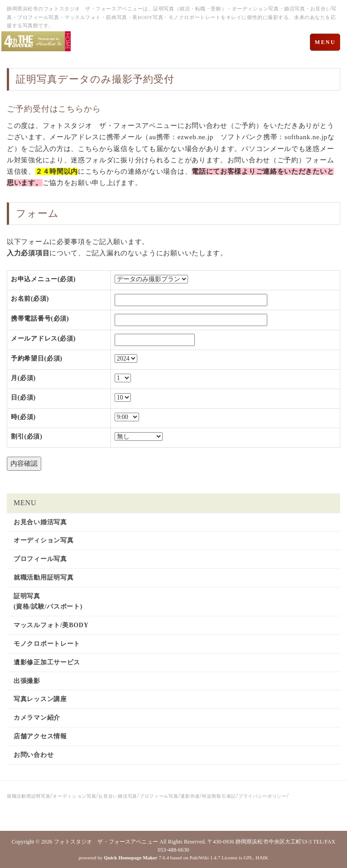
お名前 (30, 299)
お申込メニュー (43, 279)
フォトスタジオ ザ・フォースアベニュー (106, 842)
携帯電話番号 (40, 319)
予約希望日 (37, 358)
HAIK (262, 858)
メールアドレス (43, 339)
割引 (27, 436)
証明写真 (37, 79)
